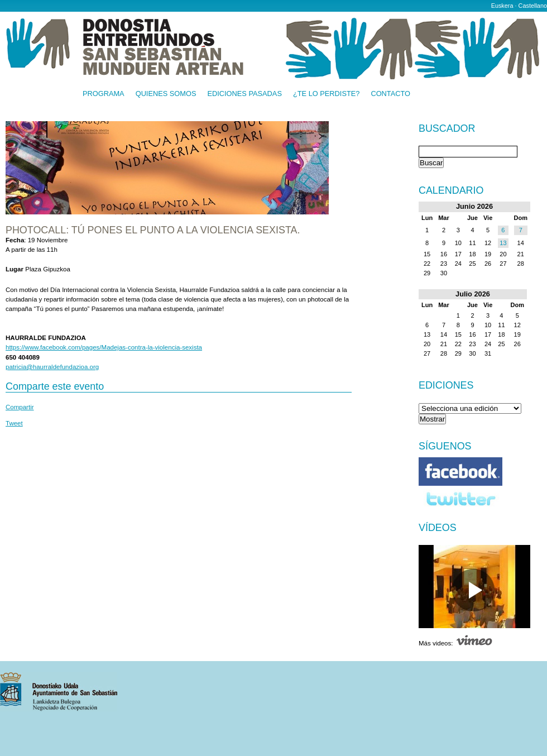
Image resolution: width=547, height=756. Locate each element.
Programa (104, 94)
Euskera (502, 6)
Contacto (390, 94)
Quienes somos (166, 94)
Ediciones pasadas (244, 94)
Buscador (447, 129)
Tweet (14, 423)
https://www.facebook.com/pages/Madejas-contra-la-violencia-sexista (104, 347)
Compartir (20, 407)
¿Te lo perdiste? (326, 94)
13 (503, 243)
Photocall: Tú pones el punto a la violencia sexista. (153, 230)
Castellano (533, 6)
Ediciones (446, 385)
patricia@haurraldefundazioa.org (52, 367)
